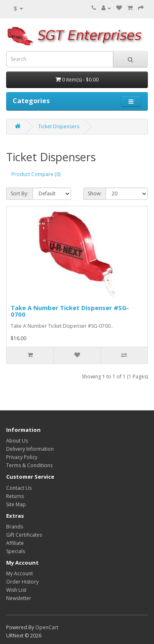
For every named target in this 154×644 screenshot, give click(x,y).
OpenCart (47, 627)
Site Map (16, 504)
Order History (22, 582)
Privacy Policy (22, 457)
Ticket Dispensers (59, 126)
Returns (15, 496)
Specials (16, 551)
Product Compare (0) (36, 174)
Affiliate (15, 543)
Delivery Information (30, 449)
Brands (15, 527)
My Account (20, 573)
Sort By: (20, 193)
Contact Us (19, 488)
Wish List (16, 590)
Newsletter (19, 598)
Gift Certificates (24, 535)
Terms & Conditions (29, 465)
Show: (95, 193)
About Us (17, 441)
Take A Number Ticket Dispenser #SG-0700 (70, 311)
